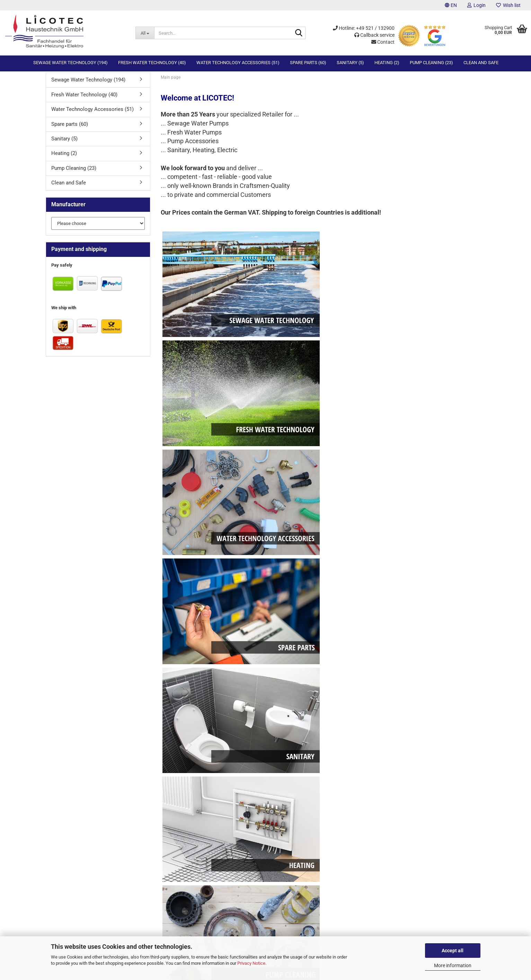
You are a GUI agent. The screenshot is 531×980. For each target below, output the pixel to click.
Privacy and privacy (213, 816)
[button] (451, 5)
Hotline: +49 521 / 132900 (364, 28)
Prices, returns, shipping (218, 803)
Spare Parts (355, 809)
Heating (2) (387, 63)
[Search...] (145, 33)
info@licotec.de (67, 935)
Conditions (204, 809)
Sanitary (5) (350, 63)
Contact (383, 42)
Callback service (374, 35)
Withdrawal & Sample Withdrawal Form (232, 796)
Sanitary (352, 816)
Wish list (508, 5)
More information (453, 965)
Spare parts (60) (308, 63)
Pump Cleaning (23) (431, 63)
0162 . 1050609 (67, 929)
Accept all (453, 951)
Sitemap (52, 822)
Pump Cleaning (359, 828)
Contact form (57, 790)
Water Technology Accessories (374, 803)
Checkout (53, 816)
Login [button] (476, 5)
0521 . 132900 (66, 915)
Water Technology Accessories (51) (238, 63)
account (316, 687)
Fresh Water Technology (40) (152, 63)
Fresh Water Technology (368, 796)
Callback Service (60, 796)
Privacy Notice (251, 963)
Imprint (201, 790)
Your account (57, 809)
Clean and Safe (481, 63)
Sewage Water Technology (370, 790)
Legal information (211, 822)
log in (234, 687)
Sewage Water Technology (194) (70, 63)
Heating (352, 822)
